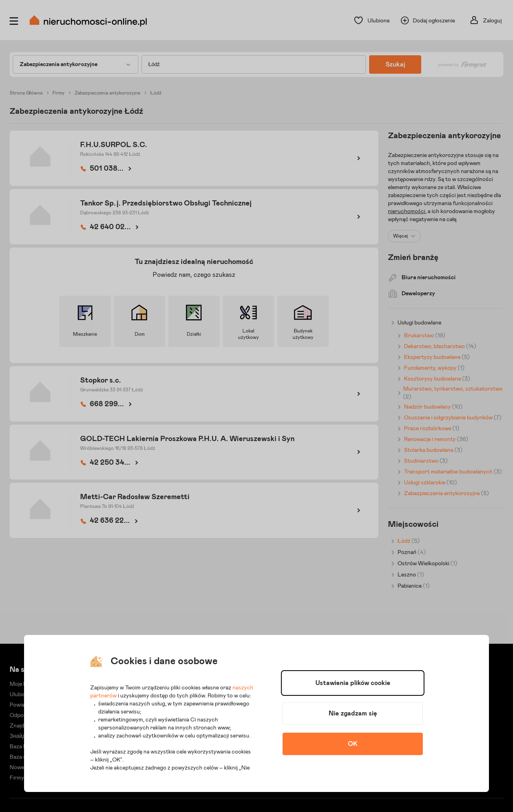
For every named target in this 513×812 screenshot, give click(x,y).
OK (353, 744)
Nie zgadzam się (353, 713)
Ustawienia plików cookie (353, 683)
